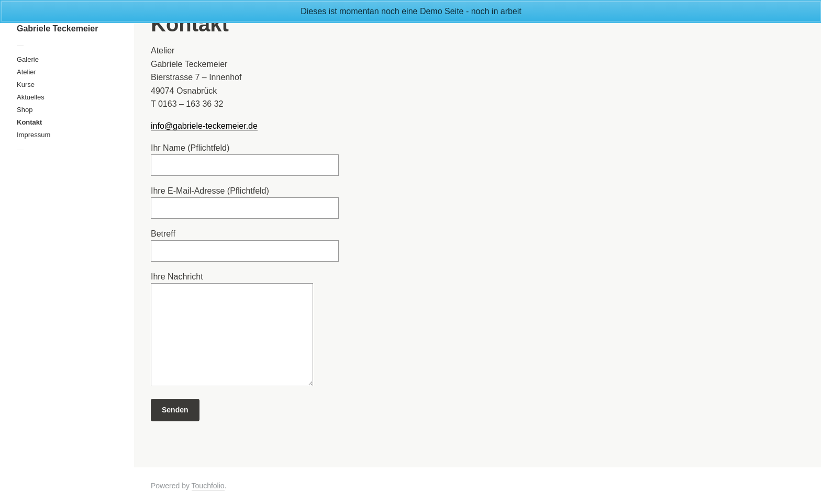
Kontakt (29, 122)
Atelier (26, 72)
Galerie (28, 59)
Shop (25, 110)
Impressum (34, 135)
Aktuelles (31, 97)
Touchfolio (208, 486)
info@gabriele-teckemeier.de (204, 126)
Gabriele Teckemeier (57, 29)
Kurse (26, 85)
